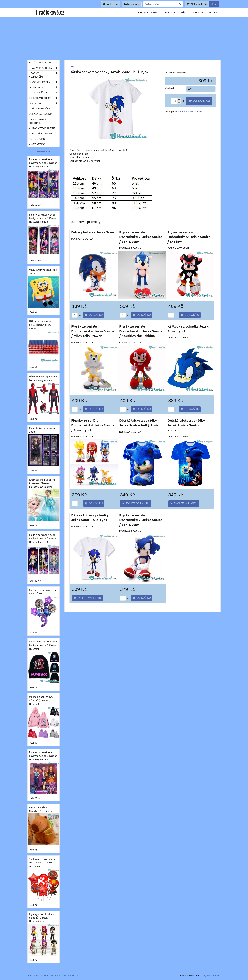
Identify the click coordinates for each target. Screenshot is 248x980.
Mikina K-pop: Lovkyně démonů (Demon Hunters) (41, 700)
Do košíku (199, 101)
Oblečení (44, 103)
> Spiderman (37, 139)
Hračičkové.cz (50, 12)
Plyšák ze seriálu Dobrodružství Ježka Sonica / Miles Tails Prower (93, 331)
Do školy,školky (44, 98)
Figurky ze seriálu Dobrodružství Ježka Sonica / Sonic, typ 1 (93, 425)
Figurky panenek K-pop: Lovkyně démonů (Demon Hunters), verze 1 (43, 756)
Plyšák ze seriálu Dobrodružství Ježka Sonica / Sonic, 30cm (141, 237)
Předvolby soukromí (38, 975)
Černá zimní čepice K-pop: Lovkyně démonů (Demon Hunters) (43, 645)
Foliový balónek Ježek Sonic (93, 232)
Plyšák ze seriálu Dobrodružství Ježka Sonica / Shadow (189, 237)
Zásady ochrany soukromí (64, 975)
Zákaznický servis (206, 13)
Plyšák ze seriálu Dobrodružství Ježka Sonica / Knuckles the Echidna (141, 331)
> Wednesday (37, 144)
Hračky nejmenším (44, 75)
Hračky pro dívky (44, 68)
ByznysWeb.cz (211, 976)
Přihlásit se (111, 4)
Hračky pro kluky (44, 63)
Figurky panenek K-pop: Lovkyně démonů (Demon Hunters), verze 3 (43, 218)
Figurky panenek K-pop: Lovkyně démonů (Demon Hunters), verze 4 (43, 538)
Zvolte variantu (136, 503)
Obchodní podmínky (176, 13)
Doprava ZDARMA (148, 13)
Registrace (132, 4)
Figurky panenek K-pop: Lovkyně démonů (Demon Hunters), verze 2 (43, 163)
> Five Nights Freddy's (37, 121)
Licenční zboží (44, 87)
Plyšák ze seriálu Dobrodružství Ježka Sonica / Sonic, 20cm (141, 520)
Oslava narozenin (41, 114)
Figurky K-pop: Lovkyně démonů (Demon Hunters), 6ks (42, 918)
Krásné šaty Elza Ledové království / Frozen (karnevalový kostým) (42, 483)
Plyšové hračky (44, 82)
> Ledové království (42, 134)
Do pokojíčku (44, 93)
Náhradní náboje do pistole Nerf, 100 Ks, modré (40, 325)
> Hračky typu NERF (42, 128)
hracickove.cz (43, 152)
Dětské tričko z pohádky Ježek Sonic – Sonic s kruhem (186, 425)
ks (76, 315)
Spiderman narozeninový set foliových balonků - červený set (43, 862)
